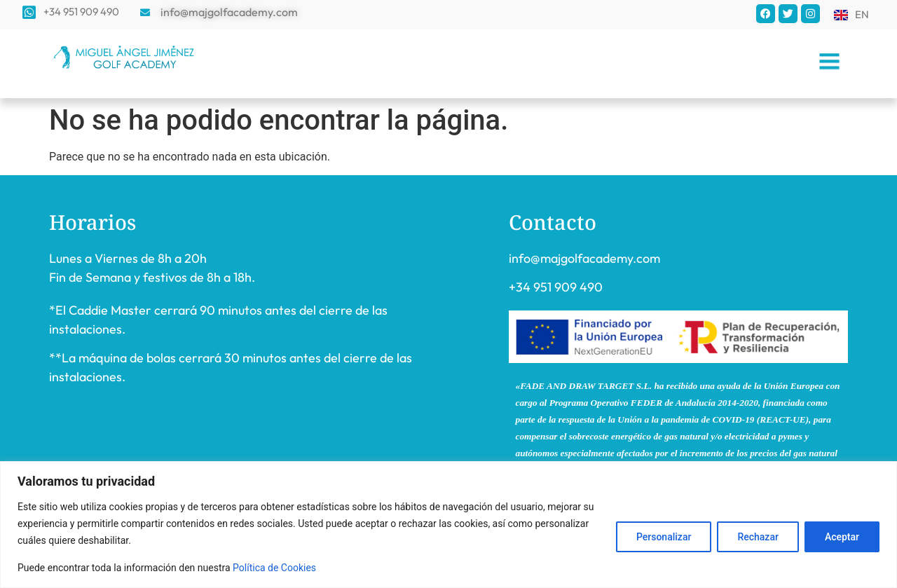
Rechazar (758, 537)
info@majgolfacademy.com (584, 258)
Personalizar (664, 537)
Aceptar (842, 537)
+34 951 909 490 (556, 287)
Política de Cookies (274, 568)
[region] (448, 525)
